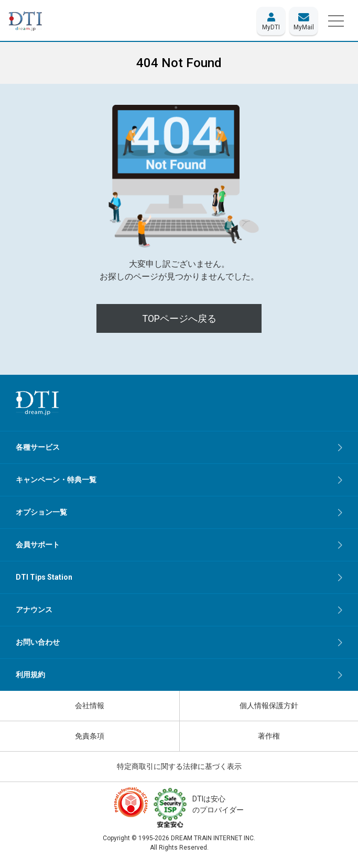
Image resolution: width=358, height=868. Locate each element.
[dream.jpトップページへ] (37, 403)
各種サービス (38, 447)
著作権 (269, 736)
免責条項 (90, 736)
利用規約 (30, 675)
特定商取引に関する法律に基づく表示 (179, 766)
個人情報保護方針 (269, 706)
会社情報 (90, 706)
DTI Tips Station (44, 577)
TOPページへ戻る (179, 318)
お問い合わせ (38, 642)
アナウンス (34, 610)
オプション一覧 (41, 512)
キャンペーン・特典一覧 (56, 480)
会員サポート (38, 545)
